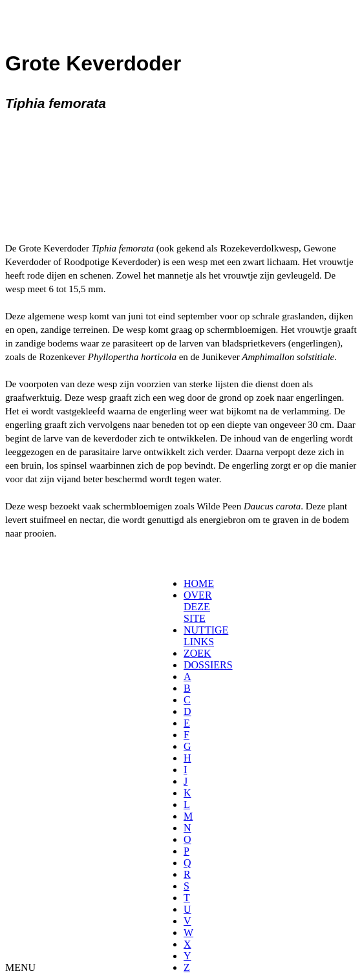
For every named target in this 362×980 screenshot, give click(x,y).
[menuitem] (188, 584)
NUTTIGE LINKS (206, 636)
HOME (199, 583)
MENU (20, 967)
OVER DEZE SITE (198, 607)
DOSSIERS (208, 665)
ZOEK (197, 653)
